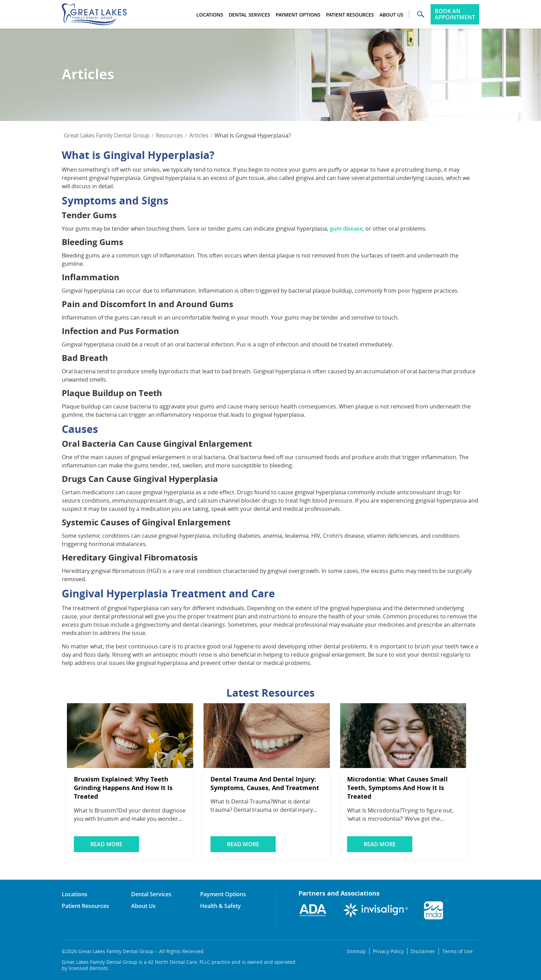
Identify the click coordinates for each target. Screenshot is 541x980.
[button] (421, 17)
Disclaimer (422, 951)
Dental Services (249, 15)
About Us (391, 15)
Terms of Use (457, 951)
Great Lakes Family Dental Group (107, 135)
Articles (199, 135)
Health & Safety (220, 906)
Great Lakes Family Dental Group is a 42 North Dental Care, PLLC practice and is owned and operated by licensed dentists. (179, 965)
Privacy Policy (388, 951)
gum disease (346, 229)
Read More (107, 844)
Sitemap (356, 951)
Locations (210, 15)
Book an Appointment (455, 14)
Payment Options (298, 15)
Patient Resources (350, 15)
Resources (169, 135)
